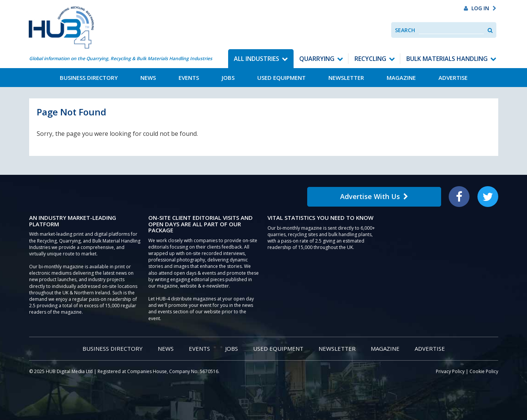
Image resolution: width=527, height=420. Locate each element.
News (148, 78)
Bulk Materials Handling (447, 59)
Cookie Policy (484, 371)
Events (189, 78)
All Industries (257, 59)
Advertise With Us (374, 196)
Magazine (401, 78)
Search (405, 30)
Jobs (228, 78)
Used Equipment (281, 78)
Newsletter (346, 78)
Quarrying (317, 59)
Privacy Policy (450, 371)
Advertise (453, 78)
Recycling (370, 59)
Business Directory (89, 78)
